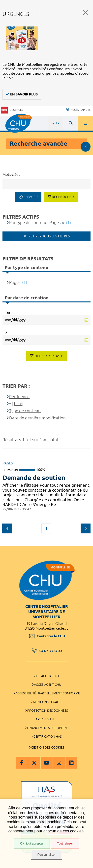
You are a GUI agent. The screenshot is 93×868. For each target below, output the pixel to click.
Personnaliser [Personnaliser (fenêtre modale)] (46, 855)
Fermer (85, 12)
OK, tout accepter (32, 844)
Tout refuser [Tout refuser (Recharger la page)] (65, 844)
